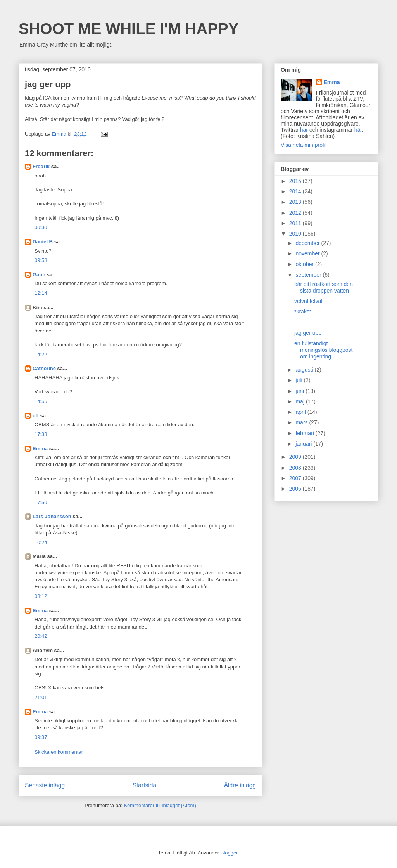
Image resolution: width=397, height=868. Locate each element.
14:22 (41, 354)
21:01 (41, 697)
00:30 (41, 227)
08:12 (41, 596)
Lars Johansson (52, 516)
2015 (296, 181)
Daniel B (43, 242)
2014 (296, 191)
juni (300, 391)
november (308, 253)
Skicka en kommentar (59, 752)
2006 (296, 489)
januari (304, 444)
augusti (305, 370)
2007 (296, 478)
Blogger (229, 853)
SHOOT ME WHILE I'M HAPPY (129, 29)
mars (302, 422)
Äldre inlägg (240, 785)
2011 (296, 223)
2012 (296, 213)
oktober (305, 264)
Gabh (39, 275)
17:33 (41, 434)
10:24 (41, 542)
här (304, 130)
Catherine (44, 368)
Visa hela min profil (304, 145)
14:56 (41, 401)
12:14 (41, 293)
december (308, 243)
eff (36, 416)
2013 (296, 202)
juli (299, 380)
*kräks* (303, 312)
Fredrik (41, 166)
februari (305, 433)
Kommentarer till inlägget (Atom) (160, 805)
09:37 (41, 737)
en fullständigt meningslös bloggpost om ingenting (323, 350)
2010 (296, 234)
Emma (40, 449)
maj (300, 401)
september (309, 275)
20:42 (41, 636)
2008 (296, 468)
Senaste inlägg (45, 785)
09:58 (41, 260)
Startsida (145, 785)
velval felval (308, 301)
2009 (296, 457)
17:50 (41, 502)
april (301, 412)
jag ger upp (308, 333)
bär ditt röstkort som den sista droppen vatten (324, 287)
